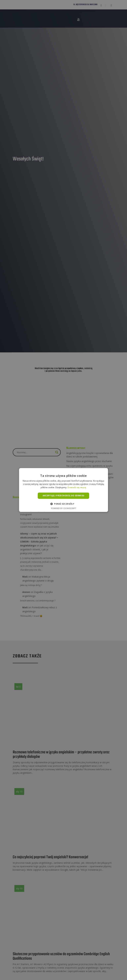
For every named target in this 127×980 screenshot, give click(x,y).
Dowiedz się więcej (77, 487)
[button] (63, 504)
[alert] (63, 490)
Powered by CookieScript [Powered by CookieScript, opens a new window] (64, 508)
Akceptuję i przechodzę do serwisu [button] (63, 496)
